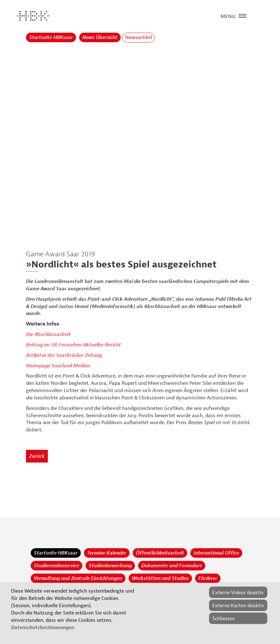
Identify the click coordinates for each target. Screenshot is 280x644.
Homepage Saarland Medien (58, 366)
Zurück (37, 456)
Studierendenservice (57, 566)
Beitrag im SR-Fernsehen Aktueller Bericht (73, 345)
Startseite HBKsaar (51, 37)
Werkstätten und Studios (160, 578)
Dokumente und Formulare (172, 566)
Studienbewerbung (110, 566)
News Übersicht (100, 37)
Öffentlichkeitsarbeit (160, 553)
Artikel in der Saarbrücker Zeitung (64, 355)
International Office (216, 553)
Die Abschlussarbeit (48, 334)
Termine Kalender (107, 553)
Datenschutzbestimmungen (43, 628)
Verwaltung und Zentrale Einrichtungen (78, 578)
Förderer (208, 578)
